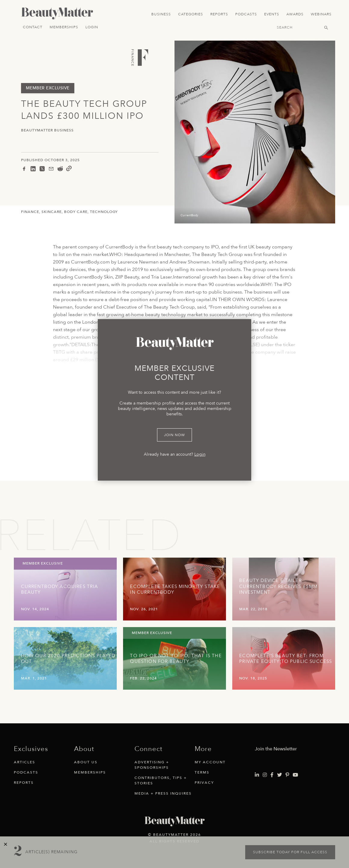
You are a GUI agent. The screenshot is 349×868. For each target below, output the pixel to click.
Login (92, 27)
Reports (219, 14)
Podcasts (246, 14)
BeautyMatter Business (47, 130)
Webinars (321, 14)
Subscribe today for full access (290, 852)
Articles (25, 762)
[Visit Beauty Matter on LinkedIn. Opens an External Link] (257, 775)
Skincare (52, 212)
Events (272, 14)
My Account (210, 762)
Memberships (64, 27)
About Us (86, 762)
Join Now (174, 435)
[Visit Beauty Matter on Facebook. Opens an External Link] (272, 775)
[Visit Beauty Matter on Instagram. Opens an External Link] (265, 775)
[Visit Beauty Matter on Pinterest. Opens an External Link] (287, 775)
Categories (191, 14)
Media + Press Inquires (163, 793)
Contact (33, 27)
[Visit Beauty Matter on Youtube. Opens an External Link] (295, 775)
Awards (295, 14)
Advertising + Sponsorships (152, 765)
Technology (104, 212)
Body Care (76, 212)
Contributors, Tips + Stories (161, 780)
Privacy (204, 783)
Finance (30, 212)
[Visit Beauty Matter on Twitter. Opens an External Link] (280, 775)
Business (161, 14)
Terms (202, 772)
